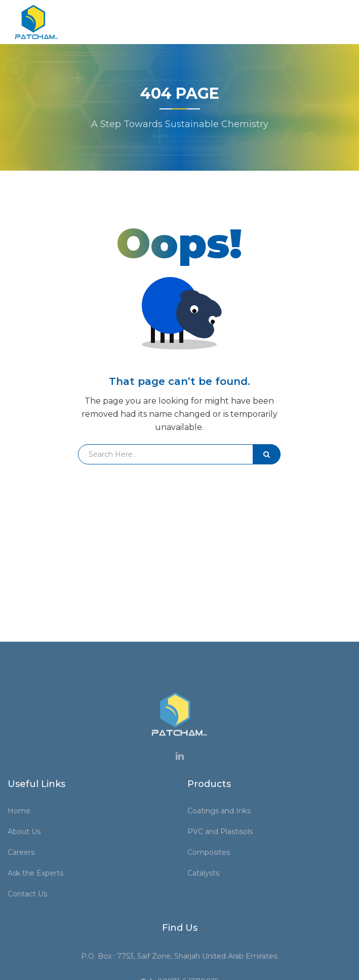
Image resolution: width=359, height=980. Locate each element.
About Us (28, 963)
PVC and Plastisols (224, 963)
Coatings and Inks (223, 942)
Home (23, 942)
